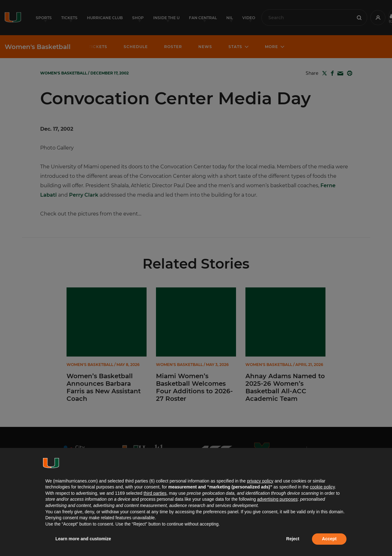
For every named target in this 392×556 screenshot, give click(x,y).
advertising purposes (277, 499)
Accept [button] (329, 539)
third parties (155, 493)
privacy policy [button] (260, 481)
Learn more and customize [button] (83, 539)
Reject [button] (293, 539)
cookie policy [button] (322, 487)
